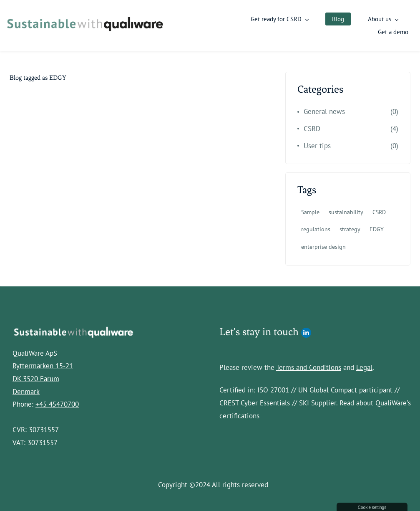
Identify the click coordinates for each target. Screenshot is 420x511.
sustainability (346, 211)
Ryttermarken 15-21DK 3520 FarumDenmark (43, 378)
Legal (364, 367)
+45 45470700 (57, 403)
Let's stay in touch (259, 330)
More (400, 25)
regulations (316, 228)
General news (324, 111)
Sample (310, 211)
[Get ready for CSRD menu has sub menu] (302, 25)
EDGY (377, 228)
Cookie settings (372, 507)
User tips (317, 144)
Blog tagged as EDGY (38, 77)
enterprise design (323, 245)
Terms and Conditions (309, 367)
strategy (350, 228)
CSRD (312, 128)
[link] (73, 330)
